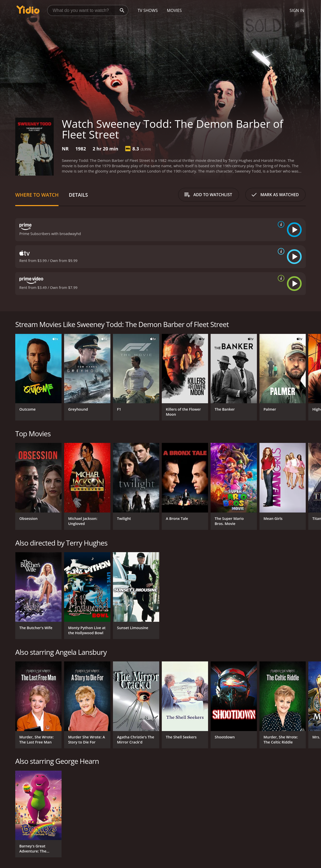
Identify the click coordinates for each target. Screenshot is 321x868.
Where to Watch (37, 195)
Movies (174, 10)
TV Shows (148, 10)
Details (78, 195)
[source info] (280, 224)
